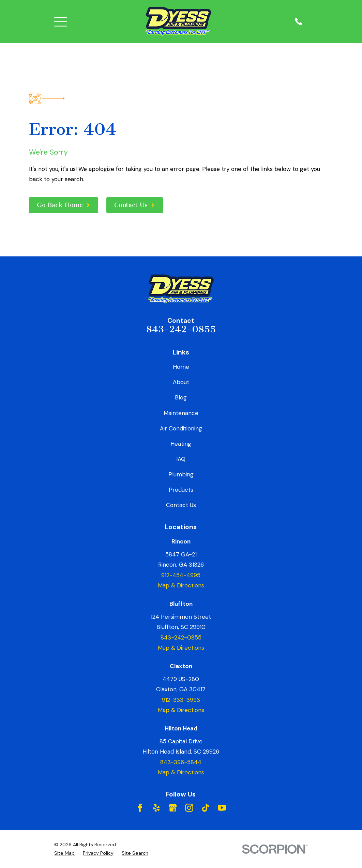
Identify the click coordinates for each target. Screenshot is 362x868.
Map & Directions (181, 585)
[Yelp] (156, 808)
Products (181, 490)
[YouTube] (222, 808)
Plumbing (181, 474)
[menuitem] (64, 853)
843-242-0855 (181, 329)
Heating (181, 444)
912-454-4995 (181, 575)
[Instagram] (189, 808)
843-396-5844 (181, 762)
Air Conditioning (181, 428)
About (181, 382)
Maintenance (181, 413)
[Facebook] (140, 808)
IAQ (181, 459)
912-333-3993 (181, 700)
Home (181, 367)
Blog (181, 397)
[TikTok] (206, 808)
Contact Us (181, 505)
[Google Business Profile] (173, 808)
